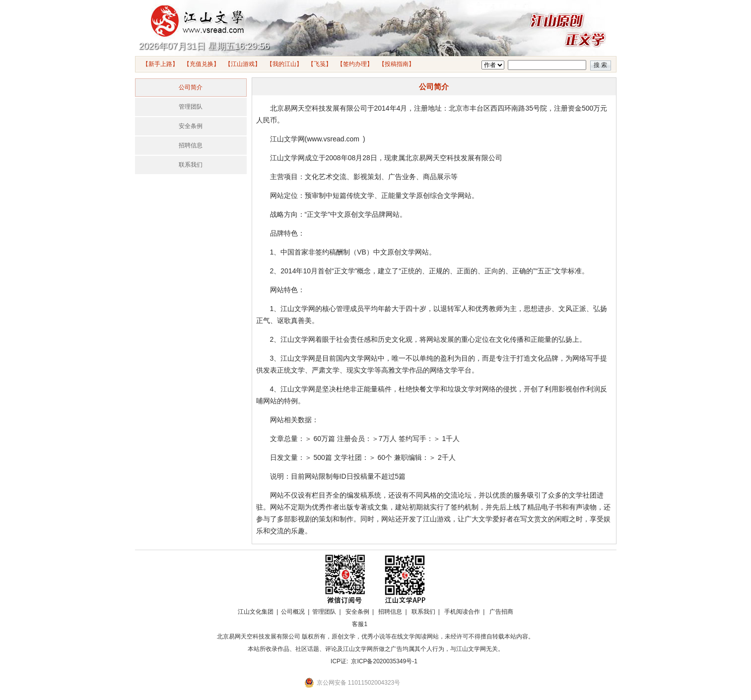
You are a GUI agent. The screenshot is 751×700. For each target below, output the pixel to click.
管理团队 (191, 107)
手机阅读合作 (462, 612)
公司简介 (191, 87)
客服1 (360, 624)
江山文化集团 (256, 612)
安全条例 (191, 126)
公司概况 (293, 612)
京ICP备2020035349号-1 (384, 661)
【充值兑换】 (202, 64)
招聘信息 (191, 145)
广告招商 (501, 612)
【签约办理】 (355, 64)
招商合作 (387, 624)
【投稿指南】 (397, 64)
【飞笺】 (320, 64)
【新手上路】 (160, 64)
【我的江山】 (284, 64)
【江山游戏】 (243, 64)
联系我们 (191, 165)
